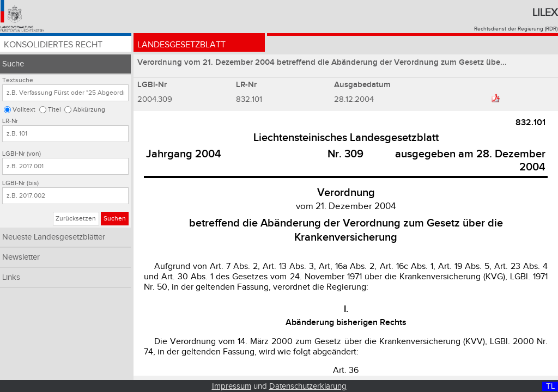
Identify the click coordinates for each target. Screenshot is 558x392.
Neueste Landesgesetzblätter (54, 237)
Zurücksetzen (76, 219)
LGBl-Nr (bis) (20, 183)
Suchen (115, 219)
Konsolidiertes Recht (53, 45)
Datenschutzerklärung (308, 386)
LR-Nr (10, 121)
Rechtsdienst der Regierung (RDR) (516, 29)
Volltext (24, 110)
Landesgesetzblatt (181, 45)
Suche (13, 64)
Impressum (232, 386)
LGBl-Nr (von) (22, 154)
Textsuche (18, 80)
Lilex (545, 13)
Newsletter (21, 257)
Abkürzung (89, 110)
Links (11, 277)
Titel (54, 110)
